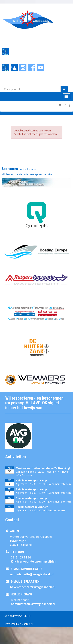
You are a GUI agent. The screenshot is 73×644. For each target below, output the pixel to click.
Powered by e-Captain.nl (19, 624)
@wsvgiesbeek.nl (32, 574)
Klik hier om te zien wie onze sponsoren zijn (27, 174)
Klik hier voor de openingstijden (34, 561)
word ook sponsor (28, 169)
